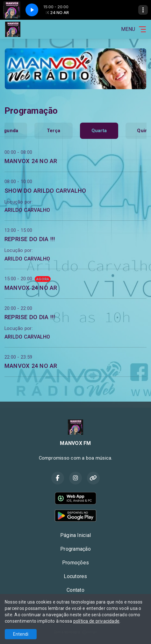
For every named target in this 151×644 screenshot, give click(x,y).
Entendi (21, 634)
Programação (75, 549)
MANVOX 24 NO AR (31, 161)
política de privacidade (97, 621)
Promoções (75, 563)
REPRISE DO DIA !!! (30, 239)
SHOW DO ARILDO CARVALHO (45, 191)
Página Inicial (75, 535)
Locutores (75, 576)
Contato (75, 590)
